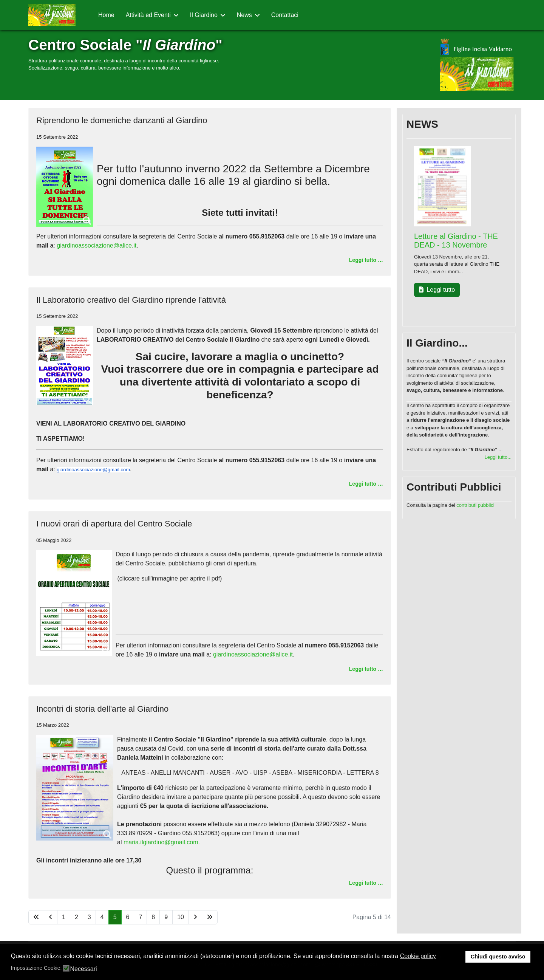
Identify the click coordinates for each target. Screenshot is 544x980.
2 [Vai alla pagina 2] (76, 917)
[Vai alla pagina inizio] (36, 917)
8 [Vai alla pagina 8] (153, 917)
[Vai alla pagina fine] (210, 917)
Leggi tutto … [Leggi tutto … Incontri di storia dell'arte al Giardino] (366, 883)
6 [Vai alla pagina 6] (128, 917)
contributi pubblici (475, 505)
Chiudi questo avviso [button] (498, 957)
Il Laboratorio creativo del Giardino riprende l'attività (131, 300)
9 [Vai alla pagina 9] (166, 917)
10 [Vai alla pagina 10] (181, 917)
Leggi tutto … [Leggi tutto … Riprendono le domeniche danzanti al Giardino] (366, 260)
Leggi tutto (437, 290)
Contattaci (285, 15)
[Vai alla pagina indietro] (51, 917)
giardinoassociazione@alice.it (97, 245)
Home (106, 15)
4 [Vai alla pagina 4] (102, 917)
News (244, 15)
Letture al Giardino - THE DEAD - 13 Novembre (456, 241)
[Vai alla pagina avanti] (195, 917)
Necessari (83, 969)
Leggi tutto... (498, 457)
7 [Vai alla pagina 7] (140, 917)
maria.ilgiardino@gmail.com (161, 842)
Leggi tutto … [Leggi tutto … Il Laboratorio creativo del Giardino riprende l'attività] (366, 484)
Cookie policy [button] (418, 956)
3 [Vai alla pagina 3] (89, 917)
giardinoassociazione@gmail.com (93, 470)
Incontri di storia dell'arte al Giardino (102, 709)
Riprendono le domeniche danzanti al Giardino (122, 120)
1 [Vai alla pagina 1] (64, 917)
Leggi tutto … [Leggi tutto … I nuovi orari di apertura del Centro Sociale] (366, 669)
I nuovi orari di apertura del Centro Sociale (114, 524)
